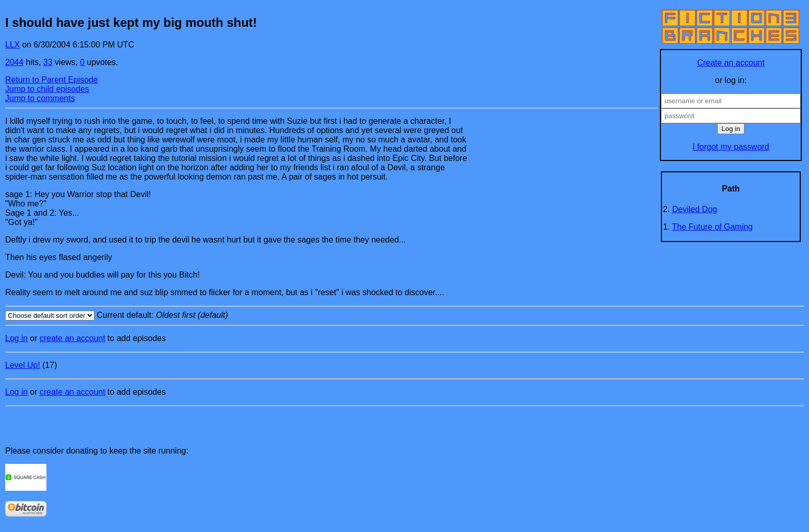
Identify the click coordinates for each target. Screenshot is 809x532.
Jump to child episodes (47, 89)
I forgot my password (731, 147)
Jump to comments (40, 98)
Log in (17, 338)
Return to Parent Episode (52, 80)
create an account (72, 338)
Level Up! (23, 365)
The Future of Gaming (713, 227)
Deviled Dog (695, 209)
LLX (12, 45)
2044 (14, 62)
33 (48, 62)
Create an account (731, 63)
